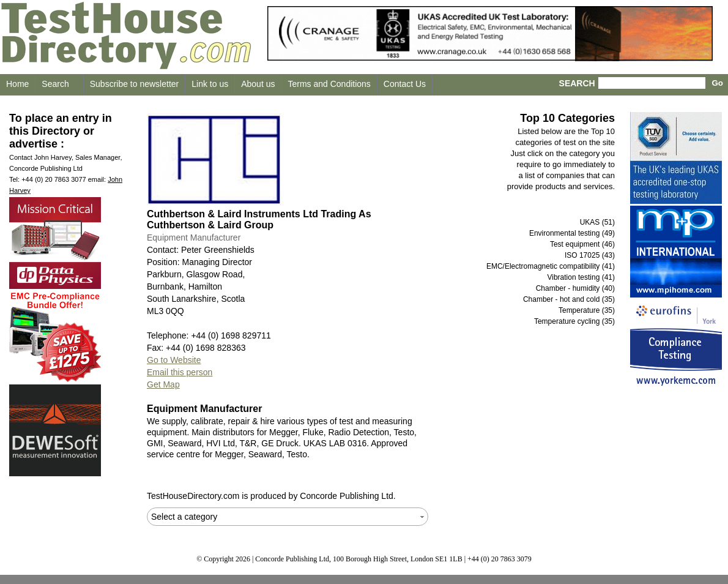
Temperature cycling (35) (574, 321)
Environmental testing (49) (572, 233)
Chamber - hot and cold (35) (569, 299)
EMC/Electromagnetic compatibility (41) (551, 266)
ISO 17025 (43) (590, 255)
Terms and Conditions (329, 84)
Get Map (163, 384)
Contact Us (405, 84)
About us (258, 84)
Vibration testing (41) (581, 277)
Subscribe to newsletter (135, 84)
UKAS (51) (597, 222)
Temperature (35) (587, 310)
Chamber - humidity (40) (575, 288)
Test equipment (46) (582, 244)
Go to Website (174, 360)
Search (55, 84)
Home (17, 84)
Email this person (180, 372)
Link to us (210, 84)
